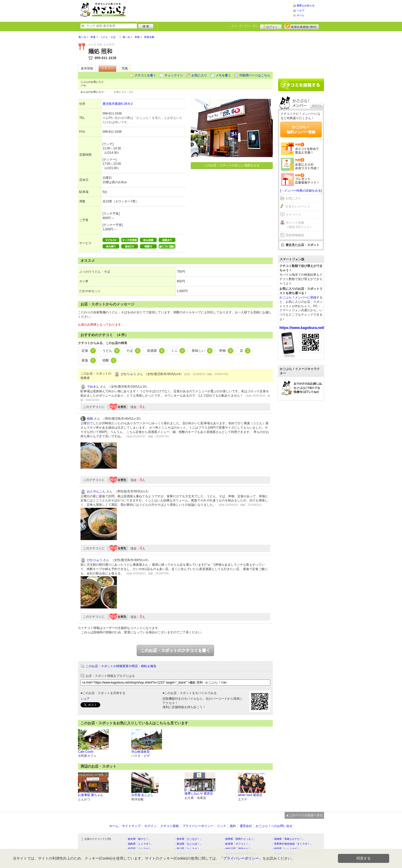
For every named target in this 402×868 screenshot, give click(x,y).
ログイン (271, 26)
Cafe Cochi (86, 752)
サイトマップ (131, 826)
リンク (222, 826)
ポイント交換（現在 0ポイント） (299, 225)
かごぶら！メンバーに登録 (298, 297)
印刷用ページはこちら (255, 75)
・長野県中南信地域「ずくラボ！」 (292, 844)
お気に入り (199, 75)
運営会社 (246, 826)
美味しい (202, 351)
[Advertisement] (215, 10)
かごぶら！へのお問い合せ (274, 826)
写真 (125, 68)
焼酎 (109, 360)
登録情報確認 (295, 235)
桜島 (90, 419)
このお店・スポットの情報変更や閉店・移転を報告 (121, 666)
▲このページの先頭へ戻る (304, 815)
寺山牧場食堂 (140, 752)
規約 (233, 826)
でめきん (93, 387)
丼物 (226, 351)
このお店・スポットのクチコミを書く (175, 650)
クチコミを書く (145, 75)
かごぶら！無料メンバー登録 (301, 129)
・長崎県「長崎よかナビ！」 (288, 839)
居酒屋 (156, 351)
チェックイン (174, 75)
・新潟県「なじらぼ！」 (188, 844)
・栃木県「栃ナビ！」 (138, 839)
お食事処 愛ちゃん (91, 795)
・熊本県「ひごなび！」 (188, 839)
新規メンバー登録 (302, 26)
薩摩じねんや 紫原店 (199, 793)
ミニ (178, 351)
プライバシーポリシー (198, 826)
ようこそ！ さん (244, 26)
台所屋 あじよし (142, 795)
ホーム (300, 15)
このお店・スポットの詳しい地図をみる (232, 165)
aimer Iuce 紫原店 (250, 795)
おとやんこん (96, 491)
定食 (89, 351)
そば (133, 351)
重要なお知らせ (306, 6)
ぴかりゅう (128, 374)
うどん (111, 351)
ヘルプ (300, 10)
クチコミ (107, 68)
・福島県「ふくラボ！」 (139, 844)
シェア (85, 699)
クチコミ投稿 (169, 826)
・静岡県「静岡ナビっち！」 (239, 839)
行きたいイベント (298, 206)
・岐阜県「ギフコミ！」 (237, 844)
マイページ (293, 215)
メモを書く (223, 75)
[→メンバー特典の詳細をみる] (301, 191)
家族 (89, 360)
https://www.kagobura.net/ (302, 328)
